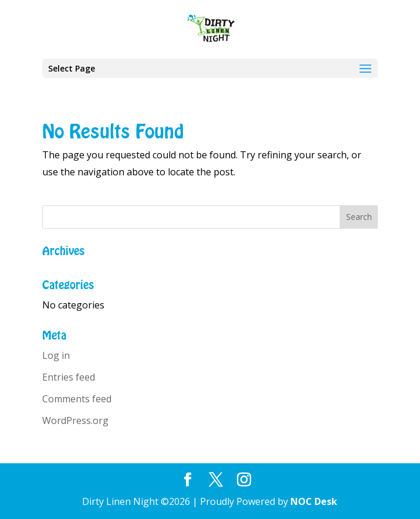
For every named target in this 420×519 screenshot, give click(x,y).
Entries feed (69, 377)
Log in (56, 355)
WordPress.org (75, 420)
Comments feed (77, 399)
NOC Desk (314, 501)
